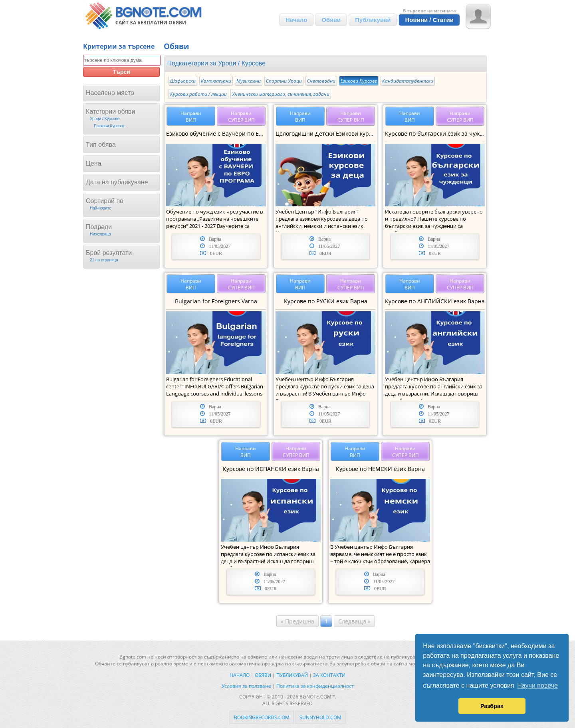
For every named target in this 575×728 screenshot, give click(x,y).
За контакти (329, 675)
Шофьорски (183, 81)
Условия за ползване (246, 686)
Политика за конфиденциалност (315, 686)
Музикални (249, 81)
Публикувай (373, 20)
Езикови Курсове (359, 81)
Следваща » (354, 621)
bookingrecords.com (262, 717)
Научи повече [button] (537, 685)
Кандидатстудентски (408, 81)
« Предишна (297, 621)
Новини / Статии (429, 20)
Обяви (331, 20)
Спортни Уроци (284, 81)
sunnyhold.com (320, 717)
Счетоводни (321, 81)
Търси (121, 72)
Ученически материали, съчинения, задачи (281, 94)
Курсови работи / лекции (198, 94)
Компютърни (216, 81)
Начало (296, 20)
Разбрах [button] (492, 706)
